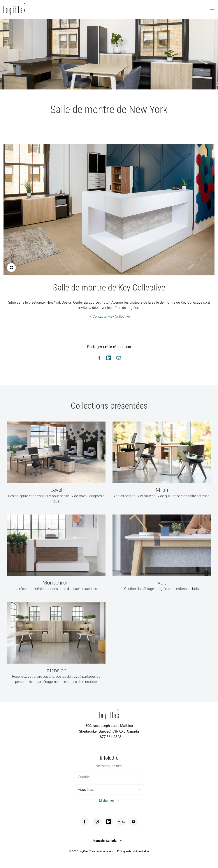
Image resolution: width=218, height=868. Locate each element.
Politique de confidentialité (133, 851)
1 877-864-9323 (109, 737)
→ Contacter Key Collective (109, 316)
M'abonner (107, 801)
